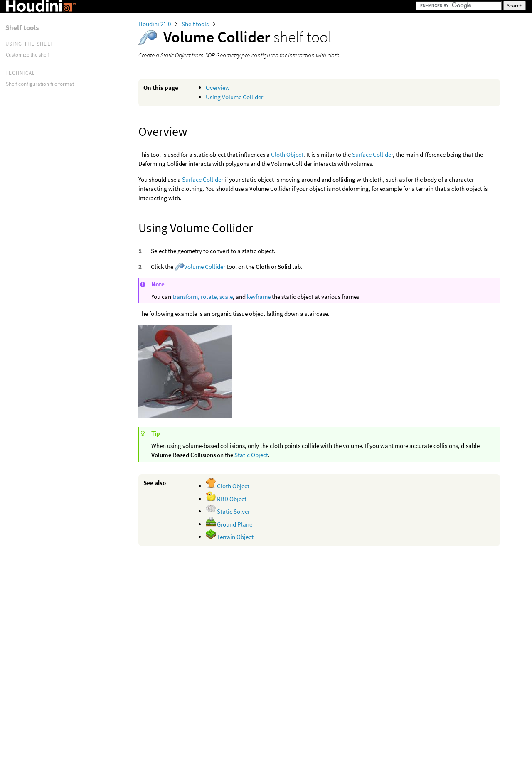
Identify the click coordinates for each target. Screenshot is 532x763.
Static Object (251, 455)
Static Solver (228, 511)
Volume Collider (205, 267)
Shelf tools (196, 24)
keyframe (259, 297)
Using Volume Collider (234, 97)
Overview (218, 87)
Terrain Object (230, 537)
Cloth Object (287, 154)
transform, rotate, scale (203, 297)
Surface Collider (372, 154)
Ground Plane (229, 524)
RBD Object (226, 499)
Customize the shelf (27, 55)
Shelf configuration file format (40, 84)
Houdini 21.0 (155, 24)
